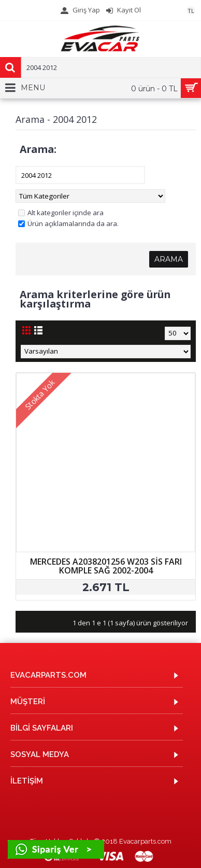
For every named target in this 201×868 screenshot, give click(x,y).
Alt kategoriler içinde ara (61, 213)
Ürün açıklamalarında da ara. (68, 223)
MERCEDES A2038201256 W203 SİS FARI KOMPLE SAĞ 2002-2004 (106, 566)
